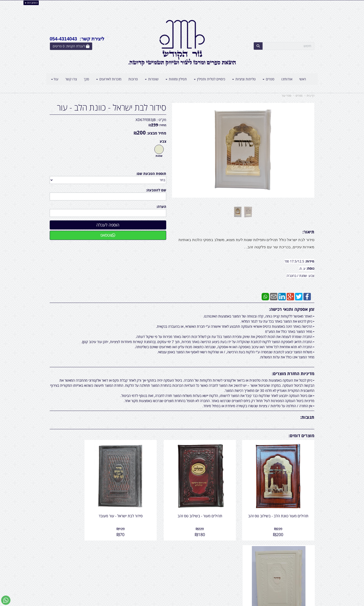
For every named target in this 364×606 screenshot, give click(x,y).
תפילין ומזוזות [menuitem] (176, 79)
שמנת (159, 156)
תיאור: (308, 232)
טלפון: (242, 563)
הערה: (161, 206)
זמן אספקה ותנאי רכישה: (292, 309)
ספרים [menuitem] (268, 79)
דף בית (310, 96)
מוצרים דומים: (301, 436)
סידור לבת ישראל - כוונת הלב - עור (112, 108)
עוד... (106, 546)
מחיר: (157, 125)
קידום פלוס (175, 603)
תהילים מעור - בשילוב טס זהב (216, 504)
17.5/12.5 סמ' (295, 261)
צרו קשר (239, 546)
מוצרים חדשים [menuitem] (305, 558)
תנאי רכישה (239, 568)
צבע (163, 141)
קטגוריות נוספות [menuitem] (303, 577)
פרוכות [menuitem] (133, 79)
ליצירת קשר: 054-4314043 (77, 39)
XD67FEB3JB (146, 120)
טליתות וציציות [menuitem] (244, 79)
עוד (55, 79)
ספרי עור (286, 96)
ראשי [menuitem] (303, 79)
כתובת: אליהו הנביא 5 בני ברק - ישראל (220, 558)
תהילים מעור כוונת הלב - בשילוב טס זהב (284, 507)
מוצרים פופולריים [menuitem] (303, 553)
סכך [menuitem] (86, 79)
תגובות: (307, 417)
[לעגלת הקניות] (71, 46)
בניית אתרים (163, 603)
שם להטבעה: (156, 190)
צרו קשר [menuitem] (71, 79)
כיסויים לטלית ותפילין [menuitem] (210, 79)
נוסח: (310, 268)
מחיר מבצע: (156, 133)
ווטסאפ (108, 235)
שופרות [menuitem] (152, 79)
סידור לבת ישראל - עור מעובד (148, 504)
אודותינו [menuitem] (287, 79)
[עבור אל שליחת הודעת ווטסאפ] (6, 600)
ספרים (299, 96)
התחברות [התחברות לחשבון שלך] (31, 3)
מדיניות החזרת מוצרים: (293, 373)
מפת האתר (304, 546)
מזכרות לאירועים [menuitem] (109, 79)
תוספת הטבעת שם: (151, 174)
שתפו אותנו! (170, 558)
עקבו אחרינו (167, 546)
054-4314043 (226, 563)
